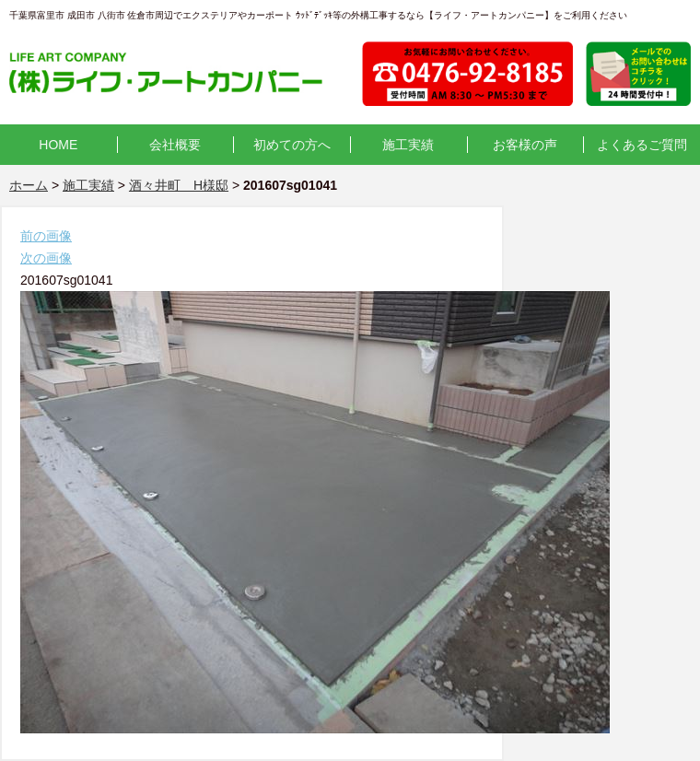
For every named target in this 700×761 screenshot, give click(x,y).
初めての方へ (292, 145)
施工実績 (408, 145)
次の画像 (46, 258)
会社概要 (175, 145)
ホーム (29, 185)
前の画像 (46, 236)
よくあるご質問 (642, 145)
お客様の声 (525, 145)
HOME (58, 145)
